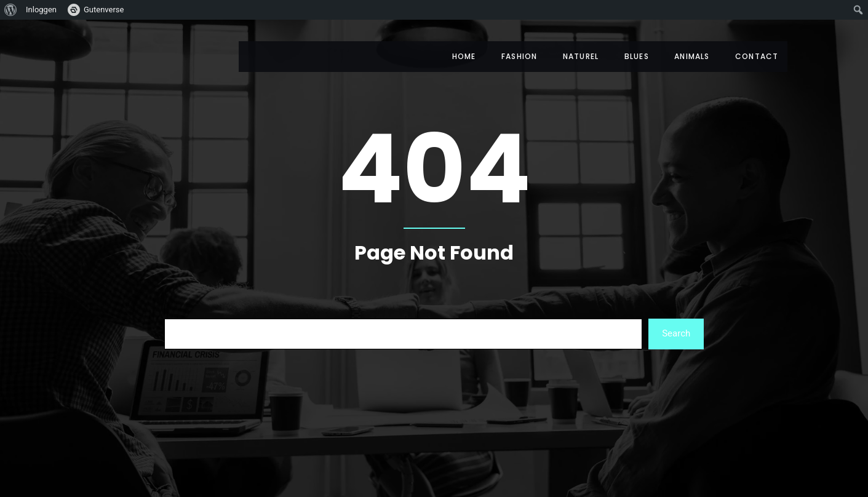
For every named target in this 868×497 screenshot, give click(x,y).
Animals (690, 56)
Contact (757, 56)
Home (453, 56)
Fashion (511, 56)
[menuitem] (11, 10)
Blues (632, 56)
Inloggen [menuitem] (41, 10)
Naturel (574, 56)
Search (676, 333)
